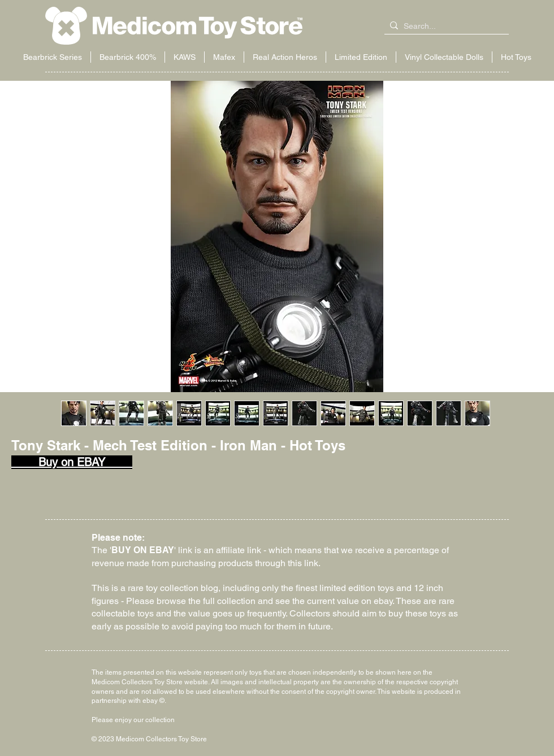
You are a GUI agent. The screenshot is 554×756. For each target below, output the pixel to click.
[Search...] (444, 27)
